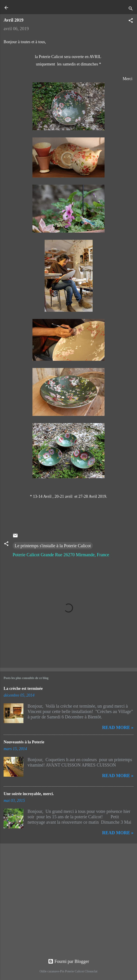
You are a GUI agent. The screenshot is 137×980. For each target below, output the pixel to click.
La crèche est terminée (23, 688)
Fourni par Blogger (68, 961)
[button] (131, 21)
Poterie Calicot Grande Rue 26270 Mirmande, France (61, 555)
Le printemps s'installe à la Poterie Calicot (53, 546)
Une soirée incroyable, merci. (29, 794)
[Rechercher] (131, 9)
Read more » (118, 727)
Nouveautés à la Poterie (24, 742)
